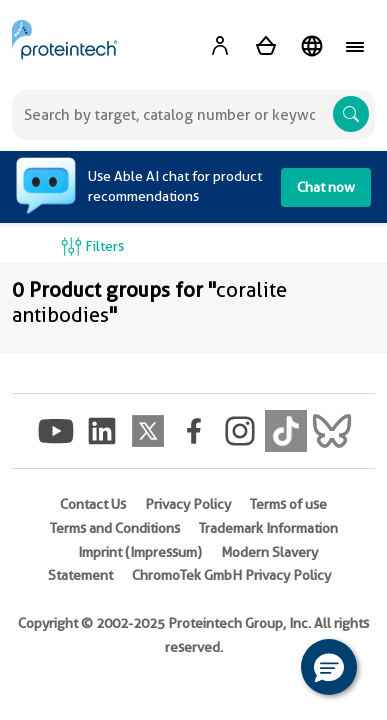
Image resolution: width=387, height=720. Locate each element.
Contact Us (93, 504)
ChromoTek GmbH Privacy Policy (231, 575)
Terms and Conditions (115, 528)
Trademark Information (268, 528)
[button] (329, 667)
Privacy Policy (188, 504)
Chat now (326, 187)
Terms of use (288, 504)
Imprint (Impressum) (140, 552)
